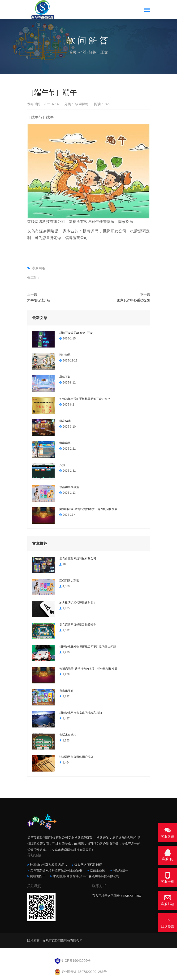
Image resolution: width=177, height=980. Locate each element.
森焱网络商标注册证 (88, 865)
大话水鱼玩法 (68, 735)
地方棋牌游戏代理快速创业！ (78, 603)
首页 (73, 52)
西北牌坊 (65, 355)
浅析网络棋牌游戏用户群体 (76, 757)
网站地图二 (38, 876)
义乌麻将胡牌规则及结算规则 (78, 625)
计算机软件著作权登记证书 (48, 865)
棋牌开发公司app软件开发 (76, 333)
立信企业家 (97, 870)
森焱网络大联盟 (69, 487)
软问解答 (89, 52)
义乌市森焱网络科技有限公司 (78, 559)
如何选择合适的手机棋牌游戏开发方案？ (85, 399)
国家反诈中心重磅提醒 (134, 300)
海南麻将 (65, 443)
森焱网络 (39, 268)
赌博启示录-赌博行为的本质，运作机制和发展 (88, 509)
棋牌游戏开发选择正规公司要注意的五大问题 (88, 647)
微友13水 (65, 421)
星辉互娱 (65, 377)
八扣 (62, 465)
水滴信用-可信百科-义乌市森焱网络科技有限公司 (86, 876)
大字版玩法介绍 (39, 300)
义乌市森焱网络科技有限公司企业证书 (56, 870)
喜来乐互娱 (66, 691)
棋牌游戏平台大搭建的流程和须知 (81, 713)
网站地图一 (120, 870)
